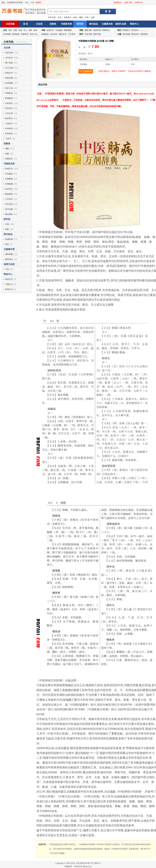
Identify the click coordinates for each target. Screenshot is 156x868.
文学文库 (9, 113)
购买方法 (9, 279)
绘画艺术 (50, 30)
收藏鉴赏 (45, 34)
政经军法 (9, 118)
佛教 (81, 17)
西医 (7, 229)
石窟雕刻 (9, 179)
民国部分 (126, 30)
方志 (7, 269)
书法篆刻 (59, 30)
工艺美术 (72, 34)
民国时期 (9, 239)
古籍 (93, 17)
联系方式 (139, 3)
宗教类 (53, 24)
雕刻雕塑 (68, 30)
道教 (7, 154)
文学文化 (9, 58)
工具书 (8, 139)
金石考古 (54, 34)
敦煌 (35, 30)
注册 (32, 3)
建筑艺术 (63, 34)
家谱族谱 (16, 34)
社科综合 (9, 103)
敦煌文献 (9, 78)
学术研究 (9, 129)
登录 (27, 3)
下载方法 (9, 284)
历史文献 (52, 17)
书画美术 (67, 17)
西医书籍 (97, 34)
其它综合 (9, 204)
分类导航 (10, 24)
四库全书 (9, 73)
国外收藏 (126, 34)
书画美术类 (66, 24)
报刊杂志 (94, 24)
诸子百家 (9, 63)
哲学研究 (9, 134)
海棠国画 (144, 34)
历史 (10, 30)
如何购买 (117, 3)
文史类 (39, 24)
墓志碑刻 (9, 214)
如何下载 (128, 3)
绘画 (75, 17)
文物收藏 (9, 184)
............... (144, 30)
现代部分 (135, 30)
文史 (60, 17)
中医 (87, 17)
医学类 (80, 24)
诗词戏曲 (7, 34)
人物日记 (9, 123)
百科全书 (9, 108)
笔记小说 (34, 34)
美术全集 (9, 209)
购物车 (39, 3)
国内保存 (135, 34)
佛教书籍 (88, 30)
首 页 (26, 24)
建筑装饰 (9, 194)
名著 (20, 30)
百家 (15, 30)
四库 (30, 30)
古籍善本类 (107, 24)
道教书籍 (97, 30)
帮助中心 (134, 24)
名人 (25, 30)
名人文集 (9, 68)
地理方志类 (121, 24)
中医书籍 (88, 34)
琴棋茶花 (25, 34)
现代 (7, 244)
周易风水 (106, 30)
